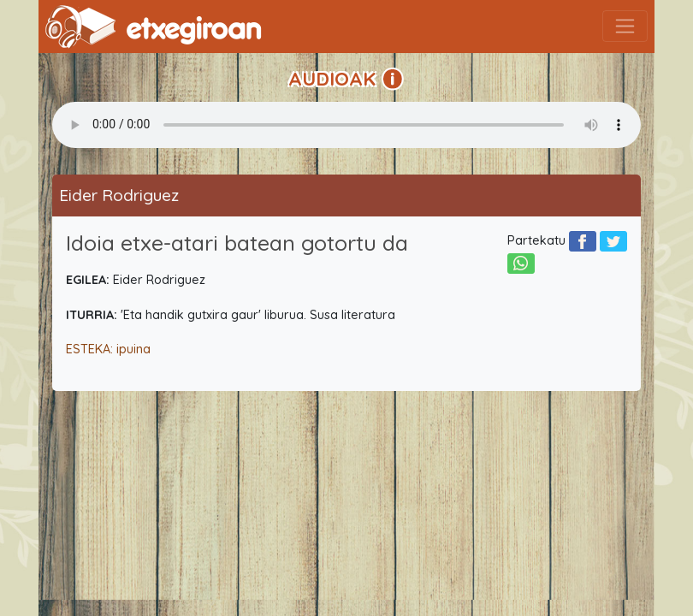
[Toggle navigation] (625, 26)
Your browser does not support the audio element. (346, 125)
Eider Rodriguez (119, 195)
